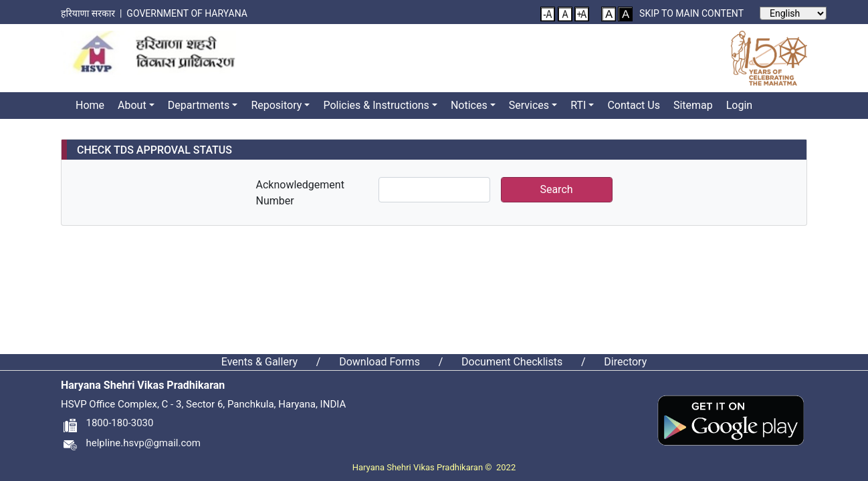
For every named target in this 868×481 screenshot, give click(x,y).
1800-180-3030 (107, 423)
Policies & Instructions (376, 105)
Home (90, 105)
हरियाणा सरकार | (94, 13)
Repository (276, 105)
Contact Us (634, 105)
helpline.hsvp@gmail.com (131, 443)
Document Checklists (512, 362)
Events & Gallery (259, 362)
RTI (578, 105)
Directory (625, 362)
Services (529, 105)
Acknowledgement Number (300, 193)
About (132, 105)
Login (739, 105)
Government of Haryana (188, 13)
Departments (199, 105)
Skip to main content (691, 13)
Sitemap (693, 105)
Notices (469, 105)
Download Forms (379, 362)
